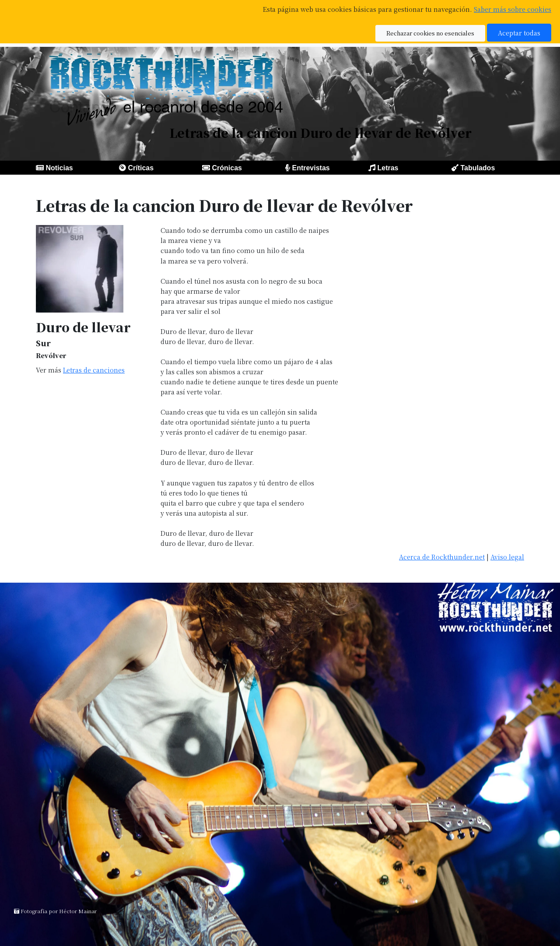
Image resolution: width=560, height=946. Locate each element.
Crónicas (227, 168)
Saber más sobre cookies (513, 9)
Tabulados (478, 168)
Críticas (141, 168)
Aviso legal (507, 557)
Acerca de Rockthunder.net (442, 557)
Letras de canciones (94, 370)
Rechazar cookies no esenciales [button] (430, 33)
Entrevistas (311, 168)
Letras (388, 168)
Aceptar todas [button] (519, 33)
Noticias (59, 168)
